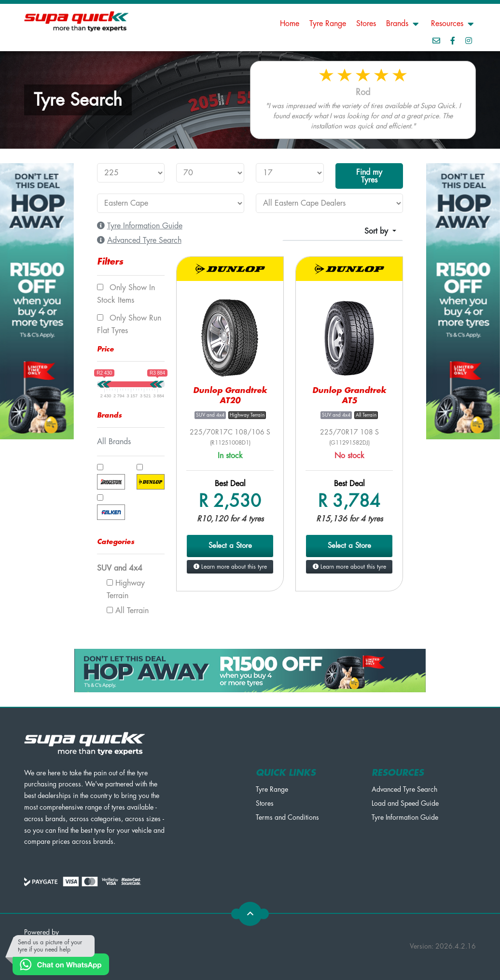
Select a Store (230, 546)
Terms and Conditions (287, 817)
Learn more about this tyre (230, 567)
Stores (366, 24)
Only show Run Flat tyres (129, 324)
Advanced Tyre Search (404, 789)
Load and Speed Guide (405, 803)
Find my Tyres (369, 176)
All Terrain (128, 611)
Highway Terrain (126, 589)
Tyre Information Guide (405, 817)
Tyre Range (328, 24)
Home (290, 24)
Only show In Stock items (126, 294)
